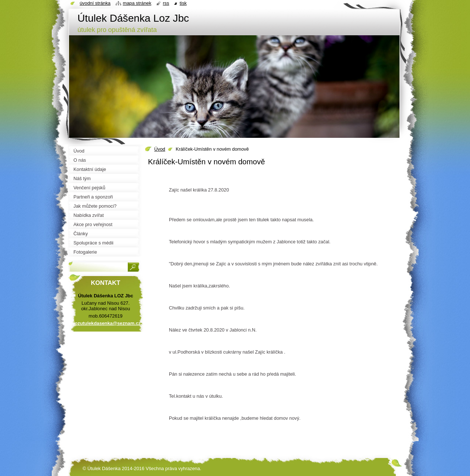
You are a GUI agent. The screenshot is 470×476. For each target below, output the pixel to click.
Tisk (183, 3)
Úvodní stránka (95, 3)
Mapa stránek (137, 3)
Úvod (160, 149)
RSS (166, 3)
